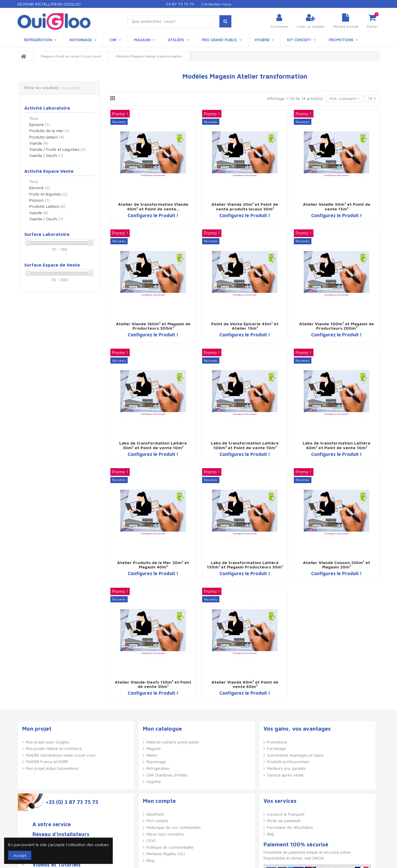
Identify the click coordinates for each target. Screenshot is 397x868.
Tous (34, 118)
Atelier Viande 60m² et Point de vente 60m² (245, 684)
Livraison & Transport (286, 814)
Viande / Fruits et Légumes (57, 149)
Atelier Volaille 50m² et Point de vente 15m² (337, 206)
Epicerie (39, 124)
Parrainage (276, 748)
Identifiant (155, 814)
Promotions (277, 742)
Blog (150, 860)
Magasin (154, 748)
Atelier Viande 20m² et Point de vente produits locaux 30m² (245, 206)
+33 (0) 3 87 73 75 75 (72, 802)
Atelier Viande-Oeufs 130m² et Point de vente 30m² (153, 684)
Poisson (39, 200)
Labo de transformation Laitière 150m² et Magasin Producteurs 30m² (245, 565)
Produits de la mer (49, 130)
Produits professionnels (288, 762)
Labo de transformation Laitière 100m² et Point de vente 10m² (245, 445)
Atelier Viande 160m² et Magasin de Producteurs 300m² (153, 326)
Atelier (152, 755)
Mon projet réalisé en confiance (54, 748)
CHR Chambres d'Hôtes (167, 775)
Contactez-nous (216, 4)
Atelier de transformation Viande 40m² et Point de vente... (153, 206)
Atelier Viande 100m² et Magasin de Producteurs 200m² (337, 326)
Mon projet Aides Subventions (52, 768)
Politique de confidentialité (170, 847)
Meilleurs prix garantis (286, 768)
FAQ (271, 834)
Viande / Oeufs (46, 155)
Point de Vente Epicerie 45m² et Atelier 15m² (245, 326)
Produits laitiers (47, 137)
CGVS (151, 841)
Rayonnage (156, 762)
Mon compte (157, 821)
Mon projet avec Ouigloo (47, 742)
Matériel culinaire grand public (173, 742)
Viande (39, 143)
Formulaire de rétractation (290, 827)
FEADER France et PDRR (47, 762)
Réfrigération (158, 768)
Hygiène (154, 781)
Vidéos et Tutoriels (57, 865)
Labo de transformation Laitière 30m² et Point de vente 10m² (153, 445)
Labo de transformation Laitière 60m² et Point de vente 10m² (337, 445)
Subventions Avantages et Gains (295, 755)
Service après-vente (285, 775)
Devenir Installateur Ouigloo (49, 4)
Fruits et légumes (48, 194)
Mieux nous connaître (165, 834)
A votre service (52, 824)
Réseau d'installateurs (61, 834)
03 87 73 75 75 (180, 4)
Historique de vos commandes (174, 827)
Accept (20, 855)
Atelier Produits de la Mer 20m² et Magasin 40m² (153, 565)
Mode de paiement (284, 821)
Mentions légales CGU (166, 854)
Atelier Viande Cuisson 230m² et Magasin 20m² (337, 565)
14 (372, 98)
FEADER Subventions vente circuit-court (61, 755)
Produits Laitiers (47, 206)
